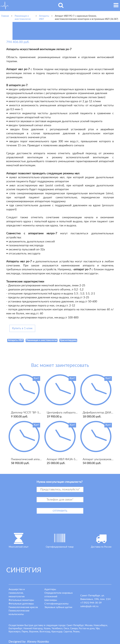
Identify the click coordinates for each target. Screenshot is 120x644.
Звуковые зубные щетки (58, 607)
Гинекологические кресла (23, 607)
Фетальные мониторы (21, 600)
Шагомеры (51, 600)
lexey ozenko (38, 642)
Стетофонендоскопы (56, 604)
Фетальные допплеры (21, 604)
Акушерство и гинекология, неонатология (17, 593)
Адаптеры (50, 589)
